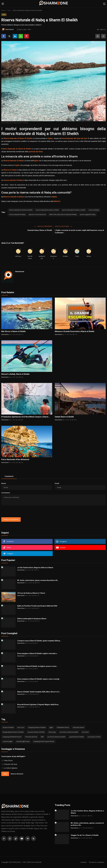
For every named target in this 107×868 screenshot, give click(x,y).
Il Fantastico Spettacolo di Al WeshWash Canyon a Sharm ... (26, 417)
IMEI (42, 737)
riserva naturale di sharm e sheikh (47, 210)
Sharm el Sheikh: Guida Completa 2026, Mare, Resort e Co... (39, 692)
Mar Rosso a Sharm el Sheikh (13, 331)
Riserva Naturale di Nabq (13, 161)
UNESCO (57, 201)
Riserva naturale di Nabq (13, 197)
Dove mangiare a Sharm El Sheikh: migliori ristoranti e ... (38, 653)
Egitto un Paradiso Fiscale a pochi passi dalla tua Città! (37, 606)
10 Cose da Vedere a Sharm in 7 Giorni (31, 593)
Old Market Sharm (63, 727)
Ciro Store (85, 732)
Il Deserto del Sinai (10, 764)
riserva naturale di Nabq (13, 180)
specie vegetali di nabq (88, 214)
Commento (6, 493)
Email (57, 483)
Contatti (84, 862)
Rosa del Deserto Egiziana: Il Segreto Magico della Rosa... (38, 705)
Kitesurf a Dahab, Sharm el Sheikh (15, 374)
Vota (5, 774)
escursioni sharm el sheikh (56, 737)
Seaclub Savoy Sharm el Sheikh (40, 230)
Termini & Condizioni (96, 862)
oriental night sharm (23, 741)
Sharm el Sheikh (8, 727)
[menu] (3, 4)
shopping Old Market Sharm (12, 737)
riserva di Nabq (94, 210)
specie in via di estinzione (37, 214)
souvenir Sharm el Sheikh (36, 732)
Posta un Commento (11, 519)
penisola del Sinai (36, 152)
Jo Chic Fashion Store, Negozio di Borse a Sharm (35, 568)
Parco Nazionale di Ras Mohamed (15, 459)
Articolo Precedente (43, 226)
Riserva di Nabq (10, 170)
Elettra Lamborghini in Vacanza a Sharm (32, 619)
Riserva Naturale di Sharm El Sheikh (18, 138)
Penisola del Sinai (31, 737)
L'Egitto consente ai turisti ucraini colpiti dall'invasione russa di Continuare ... (79, 231)
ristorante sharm (78, 727)
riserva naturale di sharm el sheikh (21, 210)
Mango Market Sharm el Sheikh (13, 732)
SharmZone (20, 271)
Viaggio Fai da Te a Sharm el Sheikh (85, 835)
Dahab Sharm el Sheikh (64, 417)
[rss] (34, 839)
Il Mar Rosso (8, 760)
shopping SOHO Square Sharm (44, 741)
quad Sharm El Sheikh (77, 737)
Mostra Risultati (17, 774)
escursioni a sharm (94, 737)
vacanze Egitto (8, 741)
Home (3, 10)
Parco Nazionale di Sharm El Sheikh (17, 149)
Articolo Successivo (63, 226)
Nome (4, 483)
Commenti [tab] (9, 476)
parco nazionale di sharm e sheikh (74, 210)
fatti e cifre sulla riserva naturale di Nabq (63, 214)
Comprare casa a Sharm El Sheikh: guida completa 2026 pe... (39, 641)
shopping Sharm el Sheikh (37, 727)
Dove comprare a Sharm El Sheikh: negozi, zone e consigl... (39, 679)
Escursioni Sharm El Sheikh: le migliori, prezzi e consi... (37, 666)
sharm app (52, 732)
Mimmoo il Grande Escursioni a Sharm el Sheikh (75, 331)
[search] (104, 4)
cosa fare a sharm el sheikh (69, 732)
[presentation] (18, 511)
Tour (9, 10)
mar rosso (21, 727)
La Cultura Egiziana (10, 768)
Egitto (50, 138)
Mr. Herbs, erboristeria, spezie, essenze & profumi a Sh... (38, 580)
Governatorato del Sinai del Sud (74, 138)
